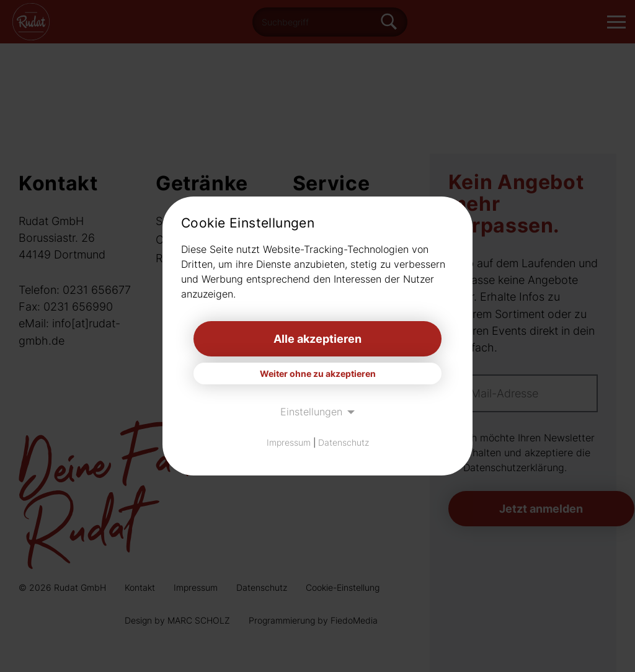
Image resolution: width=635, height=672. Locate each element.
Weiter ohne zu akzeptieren (318, 374)
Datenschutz (344, 442)
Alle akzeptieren (317, 339)
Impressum (289, 442)
